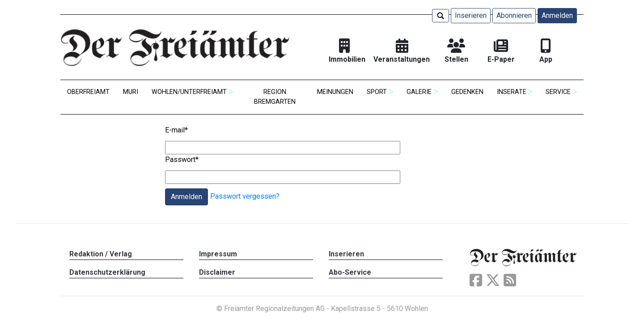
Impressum (218, 254)
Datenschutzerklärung (107, 272)
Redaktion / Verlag (101, 254)
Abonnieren (514, 15)
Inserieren (471, 15)
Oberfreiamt (88, 92)
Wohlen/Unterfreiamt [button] (189, 92)
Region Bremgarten (275, 97)
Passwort (182, 160)
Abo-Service (350, 272)
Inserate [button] (512, 92)
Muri (131, 92)
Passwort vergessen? (245, 196)
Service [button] (558, 92)
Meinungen (335, 92)
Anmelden (557, 15)
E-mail (176, 130)
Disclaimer (217, 272)
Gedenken (467, 92)
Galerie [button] (419, 92)
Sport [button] (377, 92)
